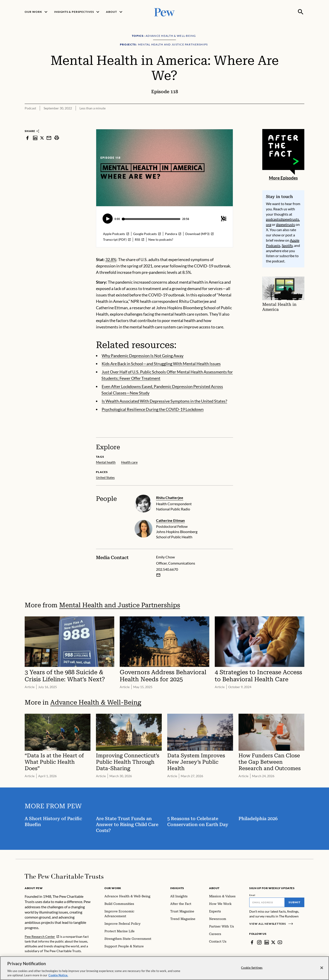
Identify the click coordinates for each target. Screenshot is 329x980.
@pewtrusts (285, 224)
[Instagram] (259, 942)
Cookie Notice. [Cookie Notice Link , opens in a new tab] (58, 975)
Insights (177, 888)
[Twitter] (273, 942)
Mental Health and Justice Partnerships (120, 605)
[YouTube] (280, 942)
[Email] (267, 902)
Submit (295, 902)
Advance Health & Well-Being (96, 703)
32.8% (111, 259)
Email (252, 895)
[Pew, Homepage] (164, 12)
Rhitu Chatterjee (170, 498)
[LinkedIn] (267, 942)
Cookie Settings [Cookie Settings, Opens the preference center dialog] (252, 968)
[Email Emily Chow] (158, 575)
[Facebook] (252, 942)
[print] (57, 138)
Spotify (287, 245)
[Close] (322, 968)
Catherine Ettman (170, 520)
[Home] (64, 876)
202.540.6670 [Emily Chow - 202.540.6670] (167, 569)
